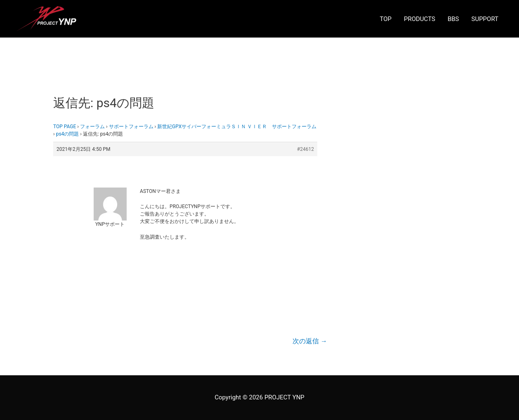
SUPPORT (485, 19)
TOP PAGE (65, 127)
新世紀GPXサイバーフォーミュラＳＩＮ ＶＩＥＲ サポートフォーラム (237, 127)
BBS (453, 19)
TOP (386, 19)
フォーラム (92, 127)
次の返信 (310, 341)
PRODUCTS (420, 19)
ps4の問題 (68, 134)
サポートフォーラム (131, 127)
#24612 (306, 149)
